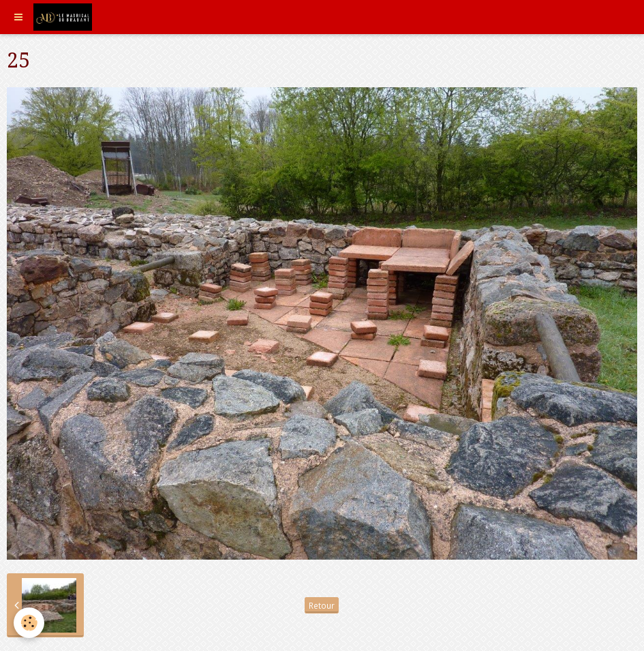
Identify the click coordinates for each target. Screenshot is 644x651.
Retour (322, 605)
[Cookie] (29, 623)
